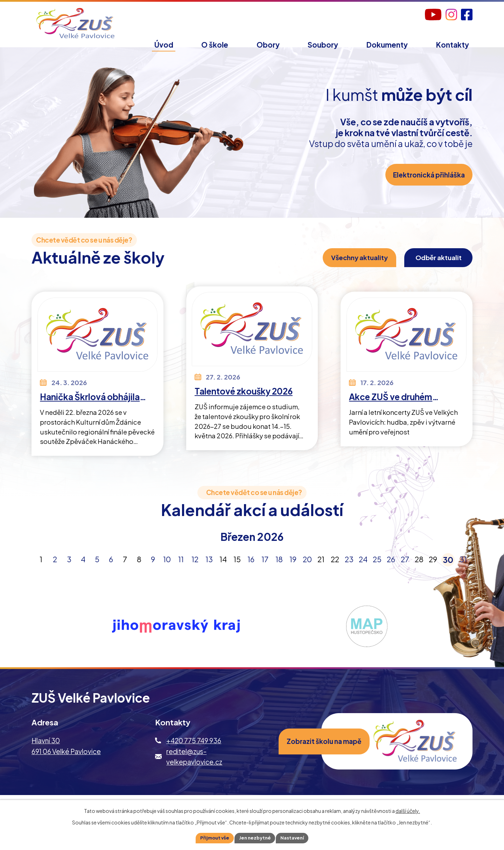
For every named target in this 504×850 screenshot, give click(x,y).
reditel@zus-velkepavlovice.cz (194, 766)
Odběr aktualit (432, 265)
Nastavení (295, 837)
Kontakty (453, 45)
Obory (268, 45)
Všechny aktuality (342, 265)
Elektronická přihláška (426, 186)
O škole (215, 45)
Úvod (164, 45)
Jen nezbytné (255, 837)
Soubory (323, 45)
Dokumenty (387, 45)
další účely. (408, 810)
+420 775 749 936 (194, 751)
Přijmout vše (212, 837)
